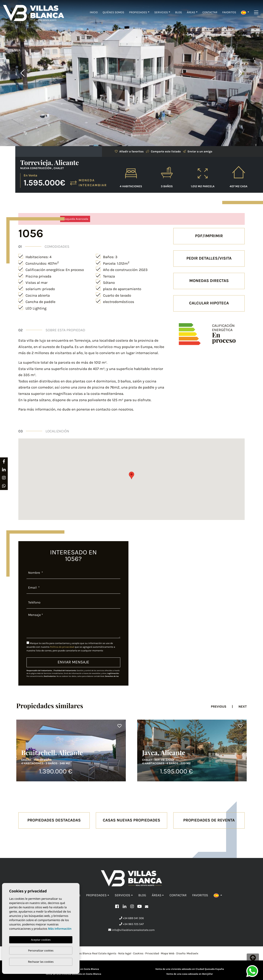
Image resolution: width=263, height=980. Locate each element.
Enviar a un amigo (198, 151)
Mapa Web (168, 953)
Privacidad (152, 953)
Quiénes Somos (113, 12)
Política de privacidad (62, 647)
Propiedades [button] (138, 12)
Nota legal (125, 953)
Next (240, 73)
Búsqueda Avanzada (75, 219)
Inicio (94, 12)
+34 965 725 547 (131, 924)
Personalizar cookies (41, 950)
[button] (245, 12)
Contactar (210, 12)
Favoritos (229, 12)
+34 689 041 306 (132, 918)
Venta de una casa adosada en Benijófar (190, 974)
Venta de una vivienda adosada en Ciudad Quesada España (190, 969)
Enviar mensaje (73, 662)
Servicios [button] (161, 12)
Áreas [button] (191, 12)
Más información (60, 929)
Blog (178, 12)
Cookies (138, 953)
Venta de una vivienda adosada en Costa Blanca (73, 974)
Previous (23, 73)
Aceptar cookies (41, 940)
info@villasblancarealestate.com (131, 930)
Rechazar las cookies (41, 962)
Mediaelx (192, 953)
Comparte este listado (163, 151)
